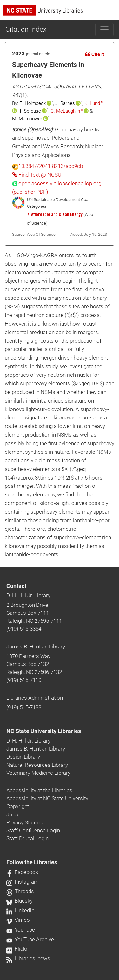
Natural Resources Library (37, 765)
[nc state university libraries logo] (61, 13)
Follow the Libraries (32, 862)
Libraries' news (28, 958)
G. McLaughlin (65, 111)
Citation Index (26, 29)
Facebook (22, 872)
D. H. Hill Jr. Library (28, 595)
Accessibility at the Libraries (39, 790)
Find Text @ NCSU (37, 175)
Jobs (12, 815)
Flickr (17, 949)
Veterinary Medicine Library (38, 773)
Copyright (18, 806)
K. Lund (92, 103)
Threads (20, 891)
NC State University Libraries (44, 731)
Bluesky (20, 901)
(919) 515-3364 (24, 629)
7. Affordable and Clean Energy (55, 214)
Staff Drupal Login (27, 838)
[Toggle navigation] (105, 30)
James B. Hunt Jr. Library (36, 647)
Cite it (95, 54)
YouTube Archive (30, 939)
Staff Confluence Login (33, 830)
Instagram (23, 882)
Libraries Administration (35, 698)
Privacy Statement (28, 822)
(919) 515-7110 (24, 680)
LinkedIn (20, 910)
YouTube (21, 930)
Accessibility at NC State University (47, 798)
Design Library (23, 757)
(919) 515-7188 (24, 707)
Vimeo (18, 920)
